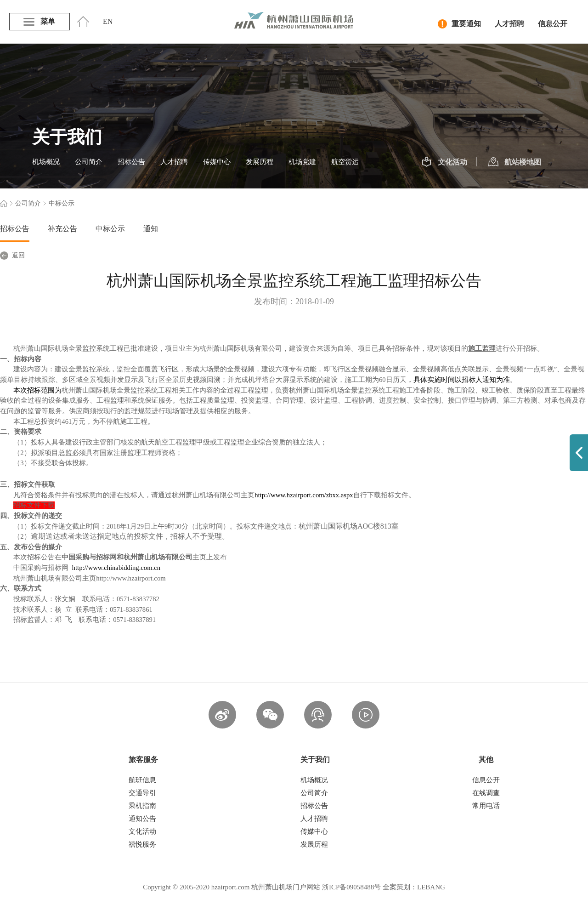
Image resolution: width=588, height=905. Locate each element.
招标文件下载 (34, 505)
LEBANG (431, 887)
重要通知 (459, 24)
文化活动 (444, 162)
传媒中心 (217, 162)
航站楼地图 (515, 162)
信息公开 (553, 24)
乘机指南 (142, 806)
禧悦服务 (142, 844)
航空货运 (345, 162)
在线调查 (486, 793)
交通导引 (142, 793)
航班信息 (142, 780)
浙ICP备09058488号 (351, 887)
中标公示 (110, 229)
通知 (151, 229)
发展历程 (260, 162)
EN (108, 21)
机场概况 (46, 162)
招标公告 (131, 162)
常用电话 (486, 806)
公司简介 (89, 162)
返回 (12, 256)
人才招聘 (509, 24)
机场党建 (302, 162)
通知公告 (142, 819)
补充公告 (62, 229)
